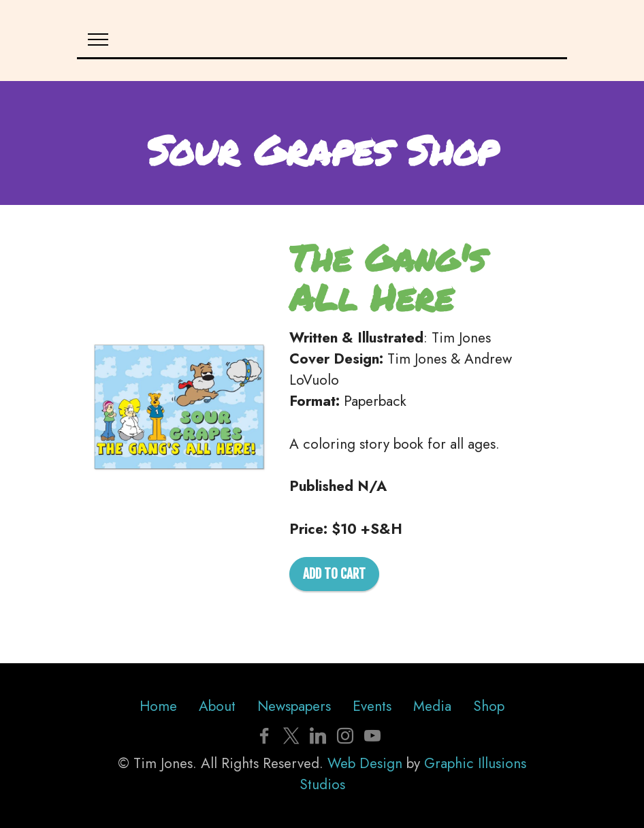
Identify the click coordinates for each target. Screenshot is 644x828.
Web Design (365, 763)
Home (158, 706)
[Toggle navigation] (98, 39)
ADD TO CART (334, 574)
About (217, 706)
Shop (489, 706)
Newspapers (294, 706)
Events (372, 706)
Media (432, 706)
